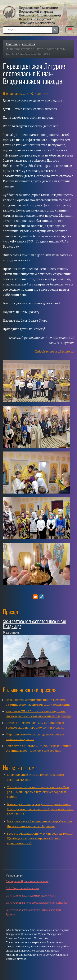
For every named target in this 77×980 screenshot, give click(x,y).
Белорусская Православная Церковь (27, 881)
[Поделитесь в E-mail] (35, 597)
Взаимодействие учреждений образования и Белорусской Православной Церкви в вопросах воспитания (40, 809)
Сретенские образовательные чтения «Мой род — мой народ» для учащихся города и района (38, 792)
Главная (12, 44)
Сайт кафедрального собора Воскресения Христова (37, 903)
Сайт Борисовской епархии (22, 888)
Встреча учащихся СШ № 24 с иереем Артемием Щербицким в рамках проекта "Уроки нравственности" (40, 838)
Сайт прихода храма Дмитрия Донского (30, 896)
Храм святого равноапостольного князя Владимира (34, 623)
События (29, 44)
